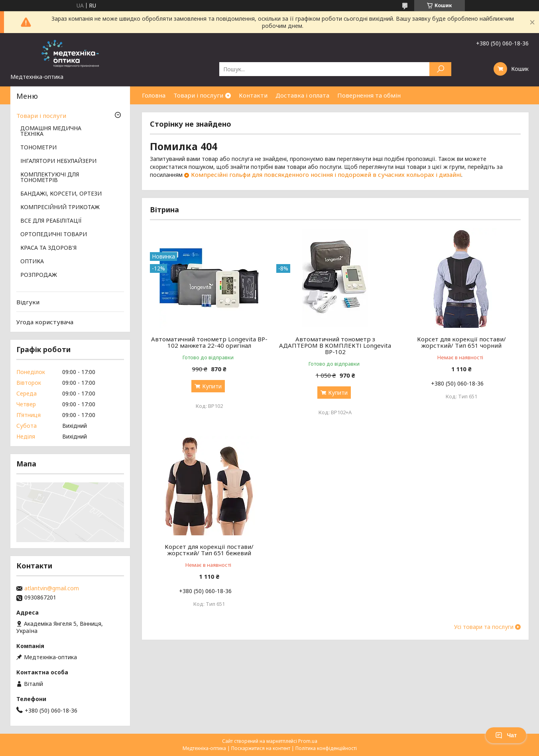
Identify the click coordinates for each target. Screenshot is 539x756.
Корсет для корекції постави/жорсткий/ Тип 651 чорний (461, 342)
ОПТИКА (32, 262)
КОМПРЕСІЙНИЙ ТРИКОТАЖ (60, 208)
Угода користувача (45, 322)
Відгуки (28, 302)
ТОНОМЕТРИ (38, 148)
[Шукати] (440, 69)
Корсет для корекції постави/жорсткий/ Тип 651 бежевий (209, 550)
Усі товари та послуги (484, 627)
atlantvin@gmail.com (52, 588)
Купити (212, 386)
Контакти (253, 95)
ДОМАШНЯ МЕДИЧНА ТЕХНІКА (51, 131)
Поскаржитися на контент (261, 748)
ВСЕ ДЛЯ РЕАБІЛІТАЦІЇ (51, 221)
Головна (154, 95)
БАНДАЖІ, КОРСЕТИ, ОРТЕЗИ (61, 194)
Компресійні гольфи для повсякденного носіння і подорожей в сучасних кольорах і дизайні (326, 174)
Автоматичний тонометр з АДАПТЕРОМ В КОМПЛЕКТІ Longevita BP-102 (335, 345)
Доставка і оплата (302, 95)
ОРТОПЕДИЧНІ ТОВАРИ (54, 235)
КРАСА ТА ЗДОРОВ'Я (48, 248)
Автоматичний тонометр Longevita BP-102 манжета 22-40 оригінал (209, 342)
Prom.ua (308, 741)
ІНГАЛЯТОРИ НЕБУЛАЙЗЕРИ (58, 161)
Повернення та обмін (369, 95)
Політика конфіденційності (326, 748)
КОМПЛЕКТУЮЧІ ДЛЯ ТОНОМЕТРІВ (50, 178)
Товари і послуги (198, 95)
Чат (506, 735)
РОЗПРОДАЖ (39, 275)
